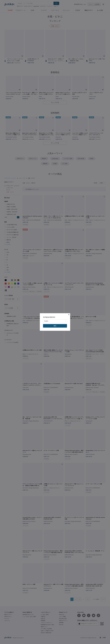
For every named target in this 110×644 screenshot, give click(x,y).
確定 (55, 326)
